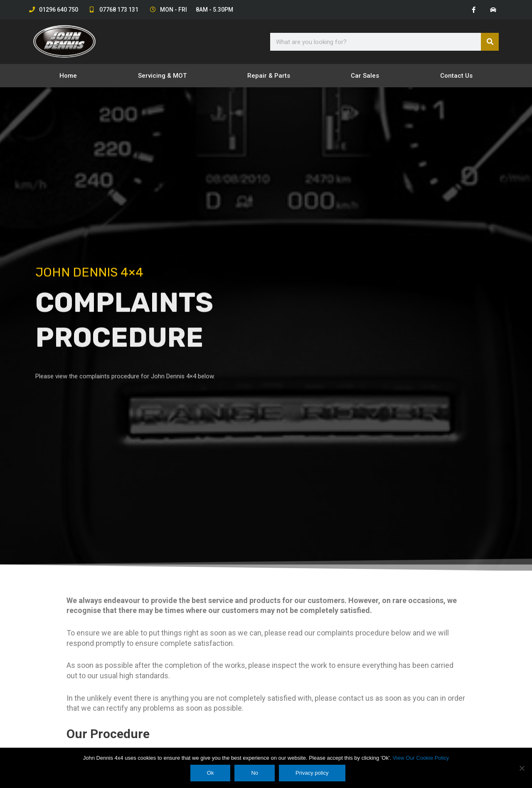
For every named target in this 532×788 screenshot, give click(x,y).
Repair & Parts (269, 76)
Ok (211, 773)
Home (68, 76)
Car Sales (365, 76)
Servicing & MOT (162, 76)
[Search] (490, 42)
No (255, 773)
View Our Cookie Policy (421, 758)
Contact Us (456, 76)
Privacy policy (312, 773)
